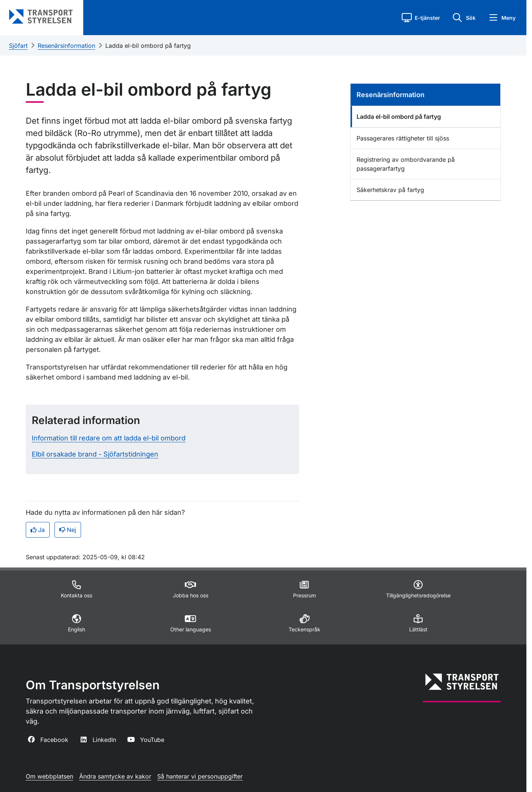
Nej (68, 530)
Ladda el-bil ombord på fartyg (148, 46)
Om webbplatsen (49, 776)
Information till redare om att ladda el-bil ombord (109, 438)
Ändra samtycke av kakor (115, 776)
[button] (421, 18)
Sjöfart (18, 46)
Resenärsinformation (66, 46)
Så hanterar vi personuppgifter (200, 776)
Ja (38, 530)
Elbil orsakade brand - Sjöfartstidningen (95, 454)
